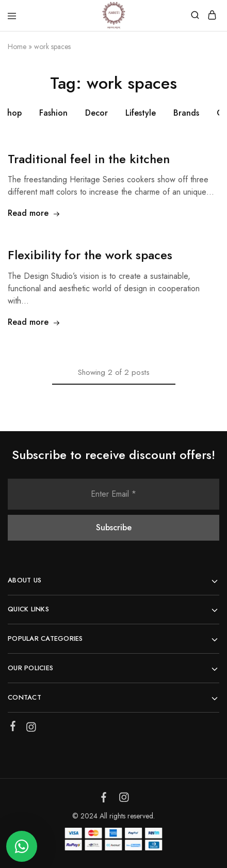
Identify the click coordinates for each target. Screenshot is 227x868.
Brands (186, 113)
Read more (34, 213)
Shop (12, 113)
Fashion (53, 113)
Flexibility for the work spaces (90, 255)
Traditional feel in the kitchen (89, 159)
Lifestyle (141, 113)
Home (17, 46)
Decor (96, 113)
